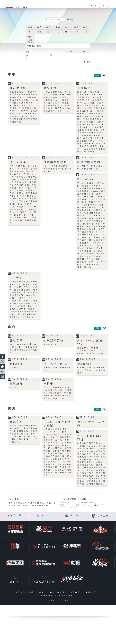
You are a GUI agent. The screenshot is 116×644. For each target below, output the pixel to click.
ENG (92, 5)
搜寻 (84, 51)
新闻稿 (20, 592)
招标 (42, 592)
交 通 (18, 516)
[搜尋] (104, 5)
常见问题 (76, 592)
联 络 (75, 516)
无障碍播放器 (46, 596)
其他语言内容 (67, 596)
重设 (71, 51)
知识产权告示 (58, 592)
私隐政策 (91, 592)
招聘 (32, 592)
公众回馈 (103, 516)
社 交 (46, 516)
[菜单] (113, 4)
